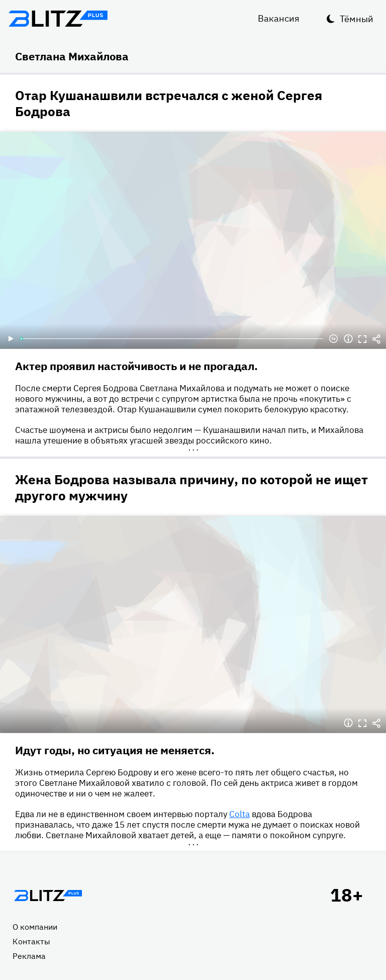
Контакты (31, 941)
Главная (48, 896)
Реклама (29, 956)
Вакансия (279, 18)
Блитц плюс (58, 19)
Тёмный (357, 19)
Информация (348, 339)
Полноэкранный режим (362, 339)
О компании (35, 927)
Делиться (376, 339)
